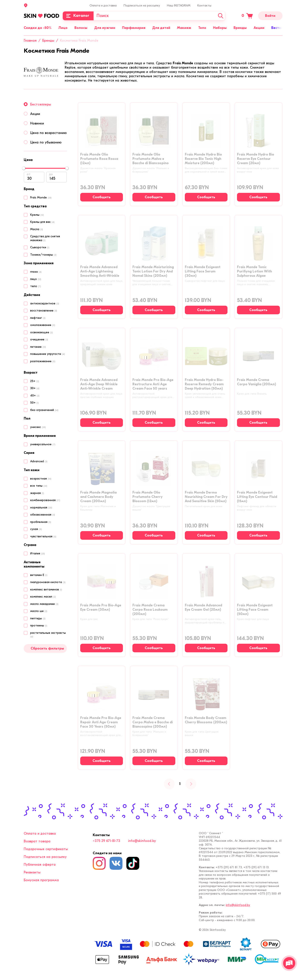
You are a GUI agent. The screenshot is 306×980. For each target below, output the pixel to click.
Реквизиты (32, 872)
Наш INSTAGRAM (179, 6)
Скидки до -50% (38, 28)
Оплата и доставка (103, 6)
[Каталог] (78, 16)
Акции (259, 28)
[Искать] (221, 16)
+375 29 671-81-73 (106, 841)
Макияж (184, 28)
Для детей (161, 28)
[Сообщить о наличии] (102, 197)
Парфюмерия (134, 28)
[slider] (24, 168)
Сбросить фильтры (47, 648)
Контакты (204, 6)
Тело (202, 28)
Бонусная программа (41, 880)
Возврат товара (37, 841)
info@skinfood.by (142, 841)
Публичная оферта (40, 865)
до (51, 174)
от (29, 174)
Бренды (240, 28)
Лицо (63, 28)
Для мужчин (105, 28)
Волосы (81, 28)
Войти (270, 16)
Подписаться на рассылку (142, 6)
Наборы (220, 28)
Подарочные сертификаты (46, 849)
